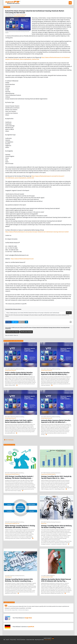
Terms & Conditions (21, 640)
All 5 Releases (8, 440)
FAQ (4, 640)
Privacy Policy (13, 640)
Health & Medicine (50, 576)
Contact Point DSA (30, 640)
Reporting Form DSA (39, 640)
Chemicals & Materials (21, 15)
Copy (69, 313)
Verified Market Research (19, 16)
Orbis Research (8, 577)
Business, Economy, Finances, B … (54, 473)
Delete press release (12, 332)
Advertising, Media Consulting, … (18, 369)
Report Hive (44, 523)
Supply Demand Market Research (12, 474)
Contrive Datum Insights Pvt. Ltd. (12, 523)
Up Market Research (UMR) (47, 577)
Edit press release (26, 332)
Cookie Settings (48, 640)
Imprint (8, 640)
